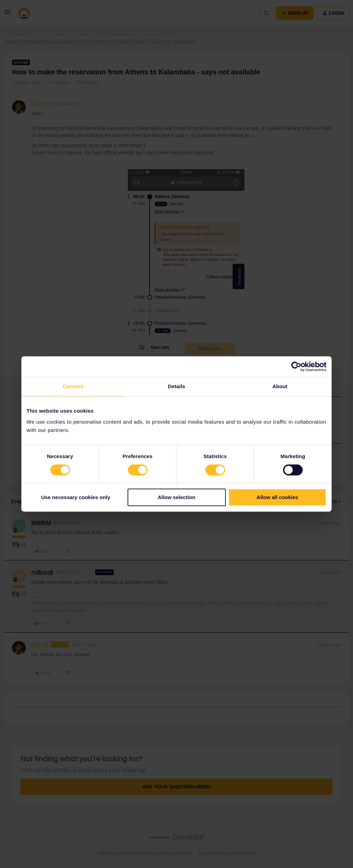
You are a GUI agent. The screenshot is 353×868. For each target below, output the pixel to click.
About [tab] (280, 386)
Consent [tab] (73, 386)
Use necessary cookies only (75, 498)
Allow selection (176, 498)
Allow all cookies (277, 498)
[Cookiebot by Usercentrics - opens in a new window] (296, 366)
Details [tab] (176, 386)
